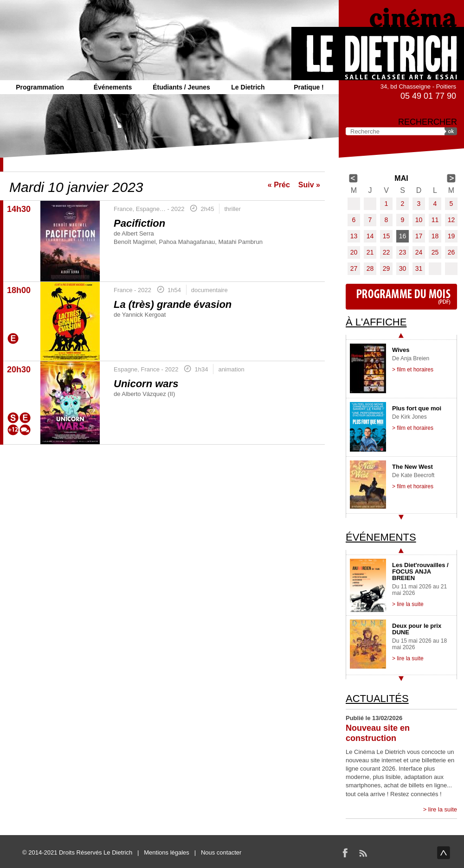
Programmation (40, 87)
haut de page (444, 853)
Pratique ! (309, 87)
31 (419, 268)
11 (435, 220)
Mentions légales (167, 852)
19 (451, 236)
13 (354, 236)
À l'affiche (376, 322)
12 (451, 220)
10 (419, 220)
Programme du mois (401, 297)
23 (403, 252)
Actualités (377, 699)
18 (435, 236)
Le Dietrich (248, 87)
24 (419, 252)
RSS (363, 853)
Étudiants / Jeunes (181, 87)
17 (419, 236)
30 (403, 268)
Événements (113, 87)
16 (403, 236)
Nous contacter (221, 852)
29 (387, 268)
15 (387, 236)
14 (370, 236)
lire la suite (443, 809)
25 (435, 252)
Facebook (345, 853)
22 (387, 252)
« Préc (279, 185)
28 (370, 268)
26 (451, 252)
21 (370, 252)
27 (354, 268)
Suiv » (309, 185)
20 (354, 252)
